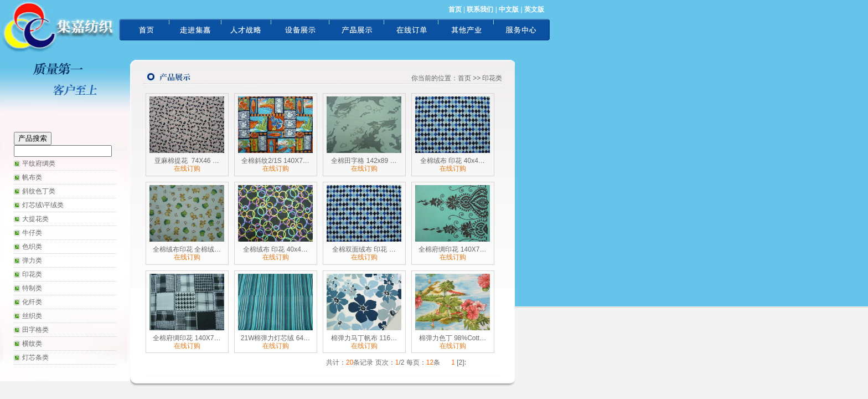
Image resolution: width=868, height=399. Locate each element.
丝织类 (32, 316)
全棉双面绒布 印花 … (364, 249)
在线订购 (187, 168)
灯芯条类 (35, 357)
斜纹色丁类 (39, 191)
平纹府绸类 (39, 163)
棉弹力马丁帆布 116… (364, 338)
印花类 (32, 274)
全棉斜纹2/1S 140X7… (275, 161)
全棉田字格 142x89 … (364, 161)
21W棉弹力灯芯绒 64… (275, 338)
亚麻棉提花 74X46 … (187, 161)
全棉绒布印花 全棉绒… (187, 249)
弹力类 (32, 260)
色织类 (32, 247)
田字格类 (35, 330)
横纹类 (32, 344)
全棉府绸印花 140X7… (452, 249)
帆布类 (32, 177)
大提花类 (35, 219)
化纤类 (32, 302)
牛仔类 (32, 233)
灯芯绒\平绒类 (43, 205)
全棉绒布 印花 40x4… (453, 161)
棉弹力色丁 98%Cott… (453, 338)
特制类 (32, 288)
